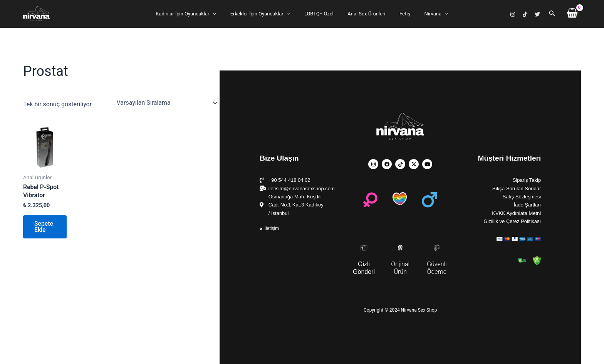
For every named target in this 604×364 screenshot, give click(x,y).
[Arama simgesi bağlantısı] (552, 14)
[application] (223, 14)
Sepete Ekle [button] (44, 227)
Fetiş (399, 14)
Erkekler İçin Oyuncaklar (266, 14)
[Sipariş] (166, 103)
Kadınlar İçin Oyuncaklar (196, 14)
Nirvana (426, 14)
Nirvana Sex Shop (25, 21)
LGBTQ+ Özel (321, 14)
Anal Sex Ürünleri (364, 14)
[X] (537, 14)
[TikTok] (525, 14)
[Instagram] (513, 14)
